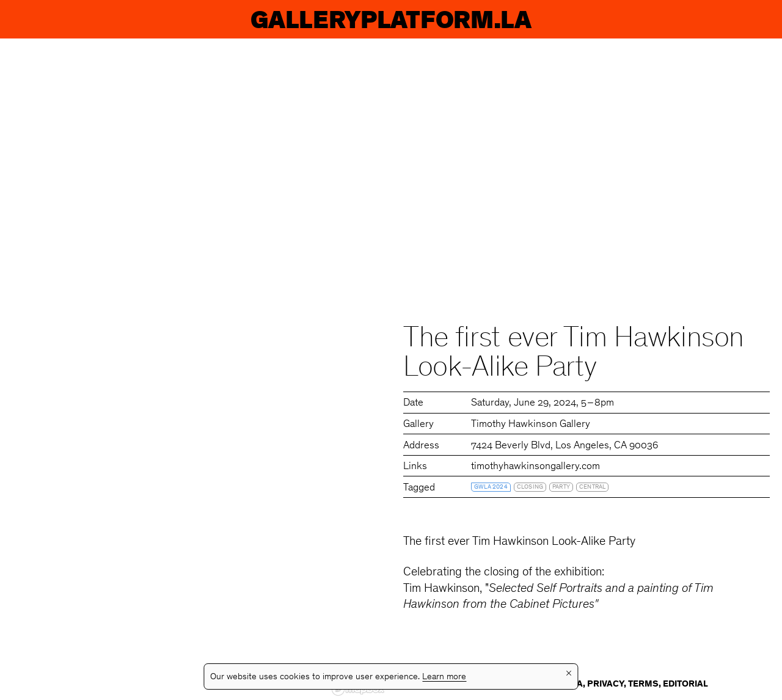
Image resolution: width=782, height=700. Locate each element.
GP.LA (47, 19)
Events (159, 19)
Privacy (605, 684)
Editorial (685, 684)
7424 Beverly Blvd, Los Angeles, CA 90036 (565, 446)
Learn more (444, 677)
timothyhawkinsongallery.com (535, 467)
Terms (643, 684)
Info (740, 19)
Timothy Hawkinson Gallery (531, 425)
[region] (195, 369)
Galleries (491, 19)
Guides (634, 19)
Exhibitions (316, 19)
